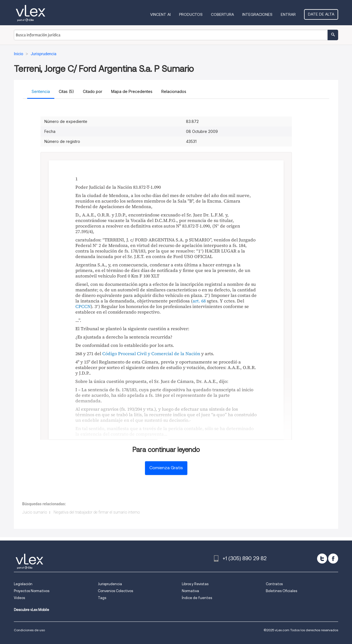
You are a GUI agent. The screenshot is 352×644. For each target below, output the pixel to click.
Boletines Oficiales (281, 591)
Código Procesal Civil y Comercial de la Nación (151, 353)
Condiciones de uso (29, 630)
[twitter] (322, 559)
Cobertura (222, 14)
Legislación (23, 584)
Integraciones (257, 14)
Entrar (288, 14)
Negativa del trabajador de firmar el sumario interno (97, 512)
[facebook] (333, 559)
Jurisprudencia (110, 584)
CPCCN (83, 306)
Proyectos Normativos (32, 591)
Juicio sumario (35, 512)
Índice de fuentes (197, 598)
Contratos (274, 584)
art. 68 (199, 301)
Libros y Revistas (195, 584)
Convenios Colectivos (115, 591)
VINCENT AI (160, 14)
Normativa (190, 591)
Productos (191, 14)
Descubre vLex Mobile (31, 610)
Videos (19, 598)
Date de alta (321, 14)
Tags (102, 598)
